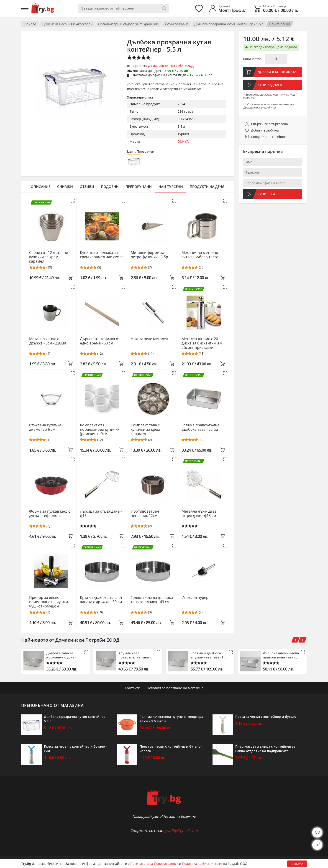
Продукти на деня (207, 187)
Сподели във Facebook (269, 137)
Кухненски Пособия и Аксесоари (67, 24)
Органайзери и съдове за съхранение (128, 24)
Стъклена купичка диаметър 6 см (45, 427)
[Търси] (164, 8)
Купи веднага (270, 85)
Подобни (110, 187)
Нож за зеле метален (149, 339)
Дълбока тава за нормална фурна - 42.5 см (61, 655)
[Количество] (276, 59)
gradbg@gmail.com (181, 830)
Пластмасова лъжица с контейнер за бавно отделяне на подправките (265, 749)
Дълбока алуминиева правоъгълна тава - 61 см (281, 655)
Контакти (133, 688)
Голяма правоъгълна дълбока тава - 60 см (200, 427)
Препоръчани (139, 187)
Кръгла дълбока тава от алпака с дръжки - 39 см (101, 600)
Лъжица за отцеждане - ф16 (101, 514)
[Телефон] (273, 172)
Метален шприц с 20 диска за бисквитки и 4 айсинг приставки (202, 343)
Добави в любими (265, 130)
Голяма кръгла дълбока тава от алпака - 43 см (152, 600)
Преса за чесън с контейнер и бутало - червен (171, 749)
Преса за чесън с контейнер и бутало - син (76, 749)
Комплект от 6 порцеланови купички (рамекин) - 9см (100, 429)
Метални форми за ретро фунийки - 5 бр (149, 255)
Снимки (65, 187)
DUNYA (183, 141)
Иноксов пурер (195, 598)
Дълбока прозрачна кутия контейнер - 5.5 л (229, 24)
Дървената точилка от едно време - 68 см (100, 341)
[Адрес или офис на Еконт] (273, 183)
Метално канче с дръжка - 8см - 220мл (48, 341)
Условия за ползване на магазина (175, 688)
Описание (41, 187)
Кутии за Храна (177, 24)
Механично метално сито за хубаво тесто (200, 255)
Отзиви (87, 187)
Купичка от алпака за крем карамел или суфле (102, 255)
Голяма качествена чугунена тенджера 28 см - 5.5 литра (171, 719)
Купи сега (266, 194)
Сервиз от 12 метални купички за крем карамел (49, 257)
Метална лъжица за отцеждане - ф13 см (199, 514)
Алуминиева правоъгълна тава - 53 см (135, 655)
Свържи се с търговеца (269, 124)
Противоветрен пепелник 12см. (145, 514)
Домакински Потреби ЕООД (171, 66)
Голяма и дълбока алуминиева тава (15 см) (208, 655)
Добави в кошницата (277, 72)
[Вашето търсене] (123, 8)
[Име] (273, 162)
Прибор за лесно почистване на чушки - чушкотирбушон (50, 602)
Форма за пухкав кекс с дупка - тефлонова (50, 514)
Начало (30, 24)
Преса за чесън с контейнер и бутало (266, 717)
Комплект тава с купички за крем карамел (145, 429)
